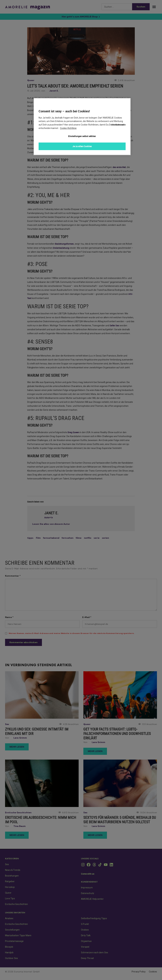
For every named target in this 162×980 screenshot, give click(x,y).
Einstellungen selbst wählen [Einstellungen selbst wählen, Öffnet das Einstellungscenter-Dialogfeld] (82, 136)
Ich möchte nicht (118, 105)
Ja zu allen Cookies (82, 146)
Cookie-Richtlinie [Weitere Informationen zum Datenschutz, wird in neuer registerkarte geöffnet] (68, 128)
